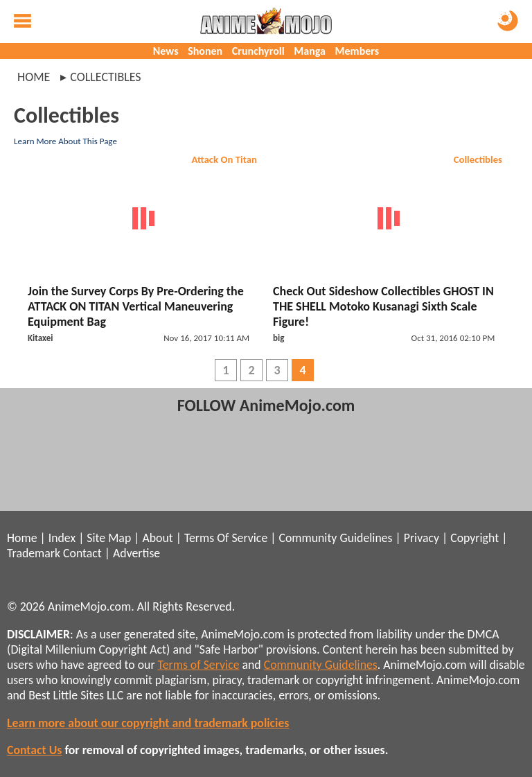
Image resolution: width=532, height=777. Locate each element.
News (166, 51)
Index (62, 538)
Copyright (475, 538)
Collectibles (478, 159)
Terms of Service (199, 665)
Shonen (205, 51)
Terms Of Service (226, 538)
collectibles (105, 77)
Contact (82, 553)
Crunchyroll (258, 51)
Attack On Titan (224, 159)
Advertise (136, 553)
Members (357, 51)
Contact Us (34, 750)
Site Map (109, 538)
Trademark (34, 553)
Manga (310, 51)
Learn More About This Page (65, 141)
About (157, 538)
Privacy (422, 538)
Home (34, 77)
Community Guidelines (335, 538)
